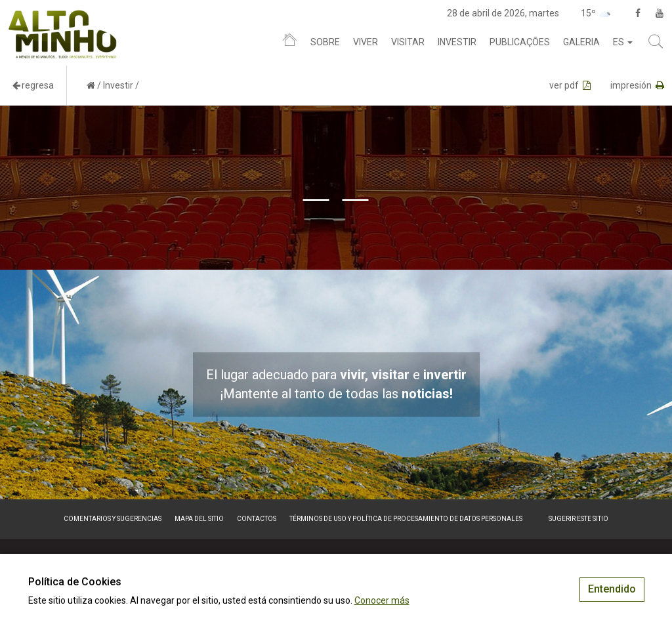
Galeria (581, 42)
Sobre (325, 42)
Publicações (520, 42)
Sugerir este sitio (578, 519)
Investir (457, 42)
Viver (366, 42)
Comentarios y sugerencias (113, 519)
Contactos (257, 519)
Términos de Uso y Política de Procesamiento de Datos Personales (406, 519)
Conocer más (382, 600)
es (623, 42)
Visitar (408, 42)
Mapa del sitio (199, 519)
